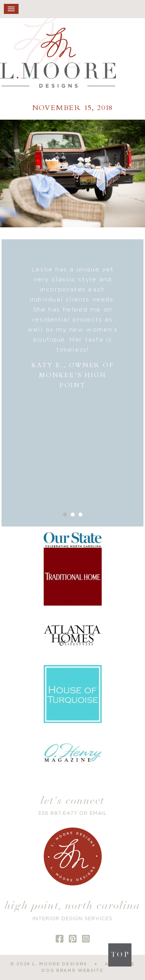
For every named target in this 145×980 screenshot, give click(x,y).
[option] (73, 328)
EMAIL (98, 813)
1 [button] (65, 515)
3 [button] (80, 515)
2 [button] (73, 515)
